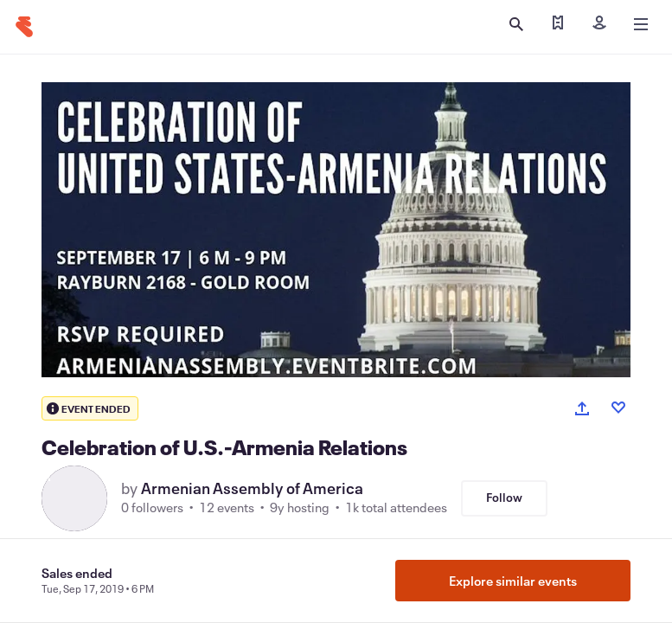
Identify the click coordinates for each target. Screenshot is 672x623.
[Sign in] (599, 24)
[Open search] (516, 24)
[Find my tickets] (558, 24)
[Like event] (618, 408)
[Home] (24, 27)
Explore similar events (513, 581)
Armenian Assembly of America (252, 488)
